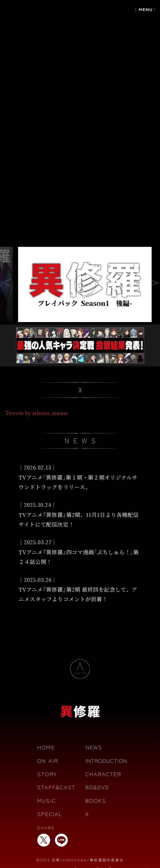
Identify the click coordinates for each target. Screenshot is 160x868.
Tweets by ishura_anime (37, 413)
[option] (80, 284)
